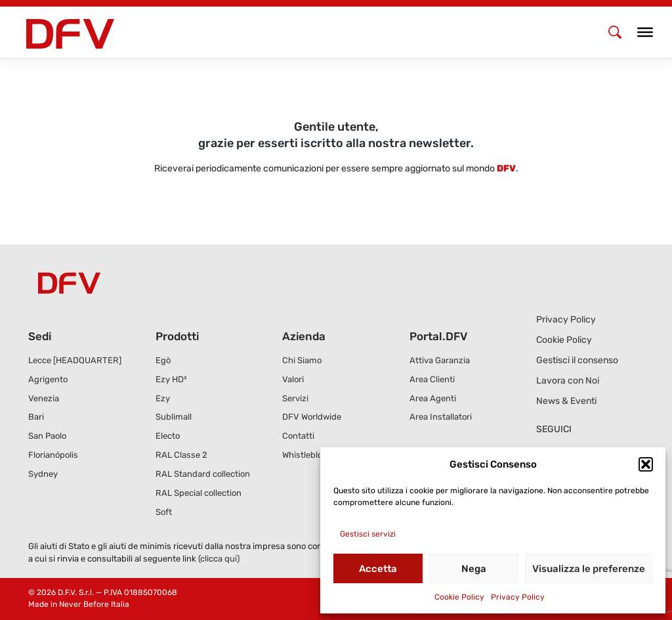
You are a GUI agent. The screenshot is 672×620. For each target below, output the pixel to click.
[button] (646, 464)
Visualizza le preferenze (589, 569)
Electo (168, 436)
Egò (163, 360)
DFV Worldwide (312, 417)
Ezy (163, 398)
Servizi (295, 398)
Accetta (378, 569)
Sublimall (174, 417)
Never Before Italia (94, 604)
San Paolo (47, 436)
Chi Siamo (302, 360)
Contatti (298, 436)
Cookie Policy (459, 597)
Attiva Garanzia (440, 360)
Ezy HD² (171, 379)
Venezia (44, 398)
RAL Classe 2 (181, 455)
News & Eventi (566, 401)
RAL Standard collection (203, 474)
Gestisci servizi (368, 534)
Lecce (75, 360)
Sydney (43, 474)
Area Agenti (433, 398)
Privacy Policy (518, 597)
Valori (293, 379)
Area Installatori (441, 417)
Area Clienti (432, 379)
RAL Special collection (199, 493)
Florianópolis (53, 455)
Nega (474, 569)
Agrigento (48, 379)
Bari (36, 417)
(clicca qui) (219, 559)
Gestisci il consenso (577, 360)
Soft (164, 512)
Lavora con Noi (568, 381)
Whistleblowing (312, 455)
